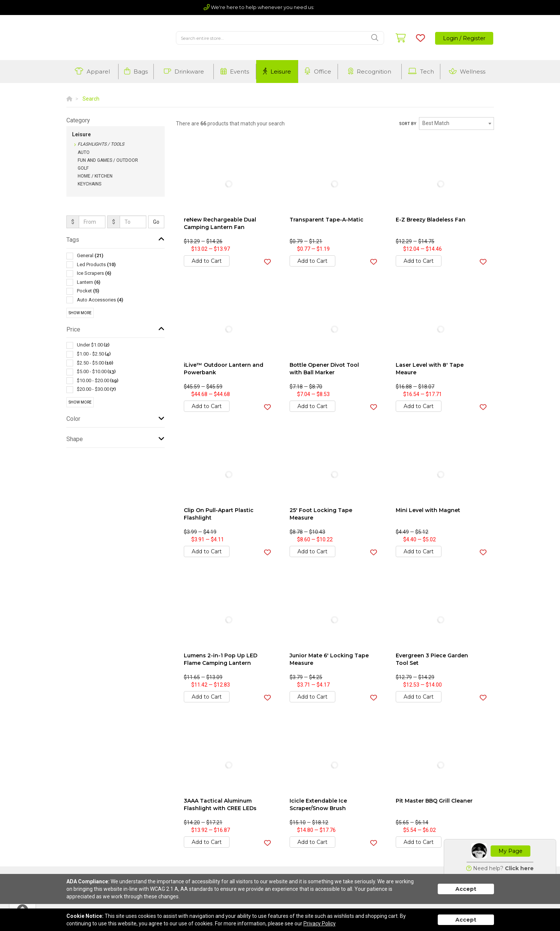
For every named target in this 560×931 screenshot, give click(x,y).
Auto (84, 152)
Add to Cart (207, 261)
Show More (80, 313)
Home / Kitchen (95, 176)
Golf (83, 168)
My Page (510, 851)
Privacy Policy (320, 923)
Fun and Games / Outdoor (108, 160)
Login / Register (464, 38)
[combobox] (456, 124)
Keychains (89, 184)
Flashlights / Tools (101, 144)
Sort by (408, 124)
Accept (466, 889)
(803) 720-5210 (336, 7)
